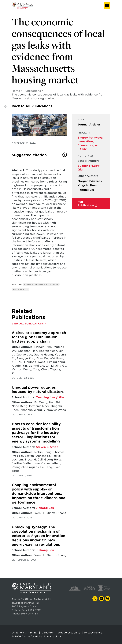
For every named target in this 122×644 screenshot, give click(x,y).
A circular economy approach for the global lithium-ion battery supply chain (39, 337)
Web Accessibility (69, 633)
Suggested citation (29, 155)
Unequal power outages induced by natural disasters (38, 390)
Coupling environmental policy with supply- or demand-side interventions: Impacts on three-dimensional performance (39, 494)
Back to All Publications (32, 106)
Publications (32, 91)
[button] (107, 5)
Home (16, 91)
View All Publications (28, 324)
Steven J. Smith (47, 447)
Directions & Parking (25, 633)
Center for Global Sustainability (41, 285)
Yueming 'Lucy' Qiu (50, 397)
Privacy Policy (93, 633)
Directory (48, 633)
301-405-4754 (29, 614)
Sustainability (20, 290)
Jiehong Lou (45, 508)
